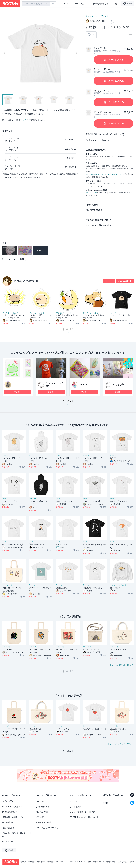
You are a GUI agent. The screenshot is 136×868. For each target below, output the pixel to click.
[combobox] (36, 4)
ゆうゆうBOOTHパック (114, 174)
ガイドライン (61, 862)
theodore (84, 385)
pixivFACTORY (91, 193)
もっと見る (68, 403)
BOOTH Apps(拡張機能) (13, 807)
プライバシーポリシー (77, 862)
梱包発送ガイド (9, 822)
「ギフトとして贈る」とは (100, 140)
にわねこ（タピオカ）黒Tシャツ (121, 316)
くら (15, 385)
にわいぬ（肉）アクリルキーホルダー (94, 316)
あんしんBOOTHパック (94, 174)
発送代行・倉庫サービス (13, 817)
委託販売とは (8, 828)
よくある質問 (76, 807)
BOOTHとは (80, 4)
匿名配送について (10, 812)
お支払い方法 (94, 210)
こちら (23, 120)
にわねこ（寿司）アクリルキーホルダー (40, 316)
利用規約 (32, 862)
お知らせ (74, 801)
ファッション (91, 16)
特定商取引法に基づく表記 (97, 220)
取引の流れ (93, 205)
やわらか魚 (118, 385)
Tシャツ (105, 16)
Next (77, 53)
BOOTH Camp (9, 841)
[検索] (47, 4)
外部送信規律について (96, 862)
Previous (4, 53)
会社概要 (23, 862)
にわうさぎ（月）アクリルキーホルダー (67, 316)
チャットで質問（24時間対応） (83, 812)
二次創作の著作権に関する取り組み (17, 835)
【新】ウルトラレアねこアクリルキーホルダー (14, 316)
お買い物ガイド (43, 807)
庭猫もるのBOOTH (27, 281)
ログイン (64, 4)
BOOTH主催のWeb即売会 (47, 828)
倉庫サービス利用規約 (46, 862)
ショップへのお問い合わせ (97, 225)
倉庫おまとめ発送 (44, 822)
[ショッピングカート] (116, 4)
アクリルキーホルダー (11, 313)
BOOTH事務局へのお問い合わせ (84, 817)
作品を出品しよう (101, 4)
